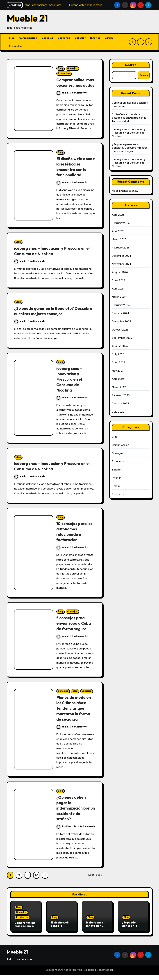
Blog (12, 38)
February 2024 (121, 305)
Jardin (109, 38)
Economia (64, 38)
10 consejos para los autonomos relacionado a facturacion (76, 537)
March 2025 (119, 239)
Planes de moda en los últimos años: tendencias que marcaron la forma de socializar (75, 714)
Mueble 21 (27, 18)
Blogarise (89, 975)
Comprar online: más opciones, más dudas (74, 85)
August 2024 (120, 272)
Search (131, 65)
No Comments (80, 98)
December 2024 (122, 256)
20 (36, 881)
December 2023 (121, 321)
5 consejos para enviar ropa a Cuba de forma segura (75, 629)
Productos (16, 46)
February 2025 (121, 248)
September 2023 (122, 338)
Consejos (47, 38)
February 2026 (121, 223)
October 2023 (120, 330)
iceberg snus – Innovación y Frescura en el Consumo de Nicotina (54, 256)
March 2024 (119, 297)
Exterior (80, 38)
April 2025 (118, 231)
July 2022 (118, 412)
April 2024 (118, 289)
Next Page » (95, 880)
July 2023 (118, 354)
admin (62, 98)
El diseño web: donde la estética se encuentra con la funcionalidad (75, 172)
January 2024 (120, 313)
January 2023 (120, 404)
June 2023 (118, 363)
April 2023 (118, 379)
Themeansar (106, 975)
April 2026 (118, 215)
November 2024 (122, 264)
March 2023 (119, 387)
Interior (95, 38)
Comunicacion (28, 38)
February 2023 (121, 395)
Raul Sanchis (66, 832)
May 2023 (118, 371)
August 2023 (120, 346)
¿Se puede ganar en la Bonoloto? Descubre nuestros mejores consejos (49, 316)
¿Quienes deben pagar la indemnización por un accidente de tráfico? (74, 813)
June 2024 (119, 280)
